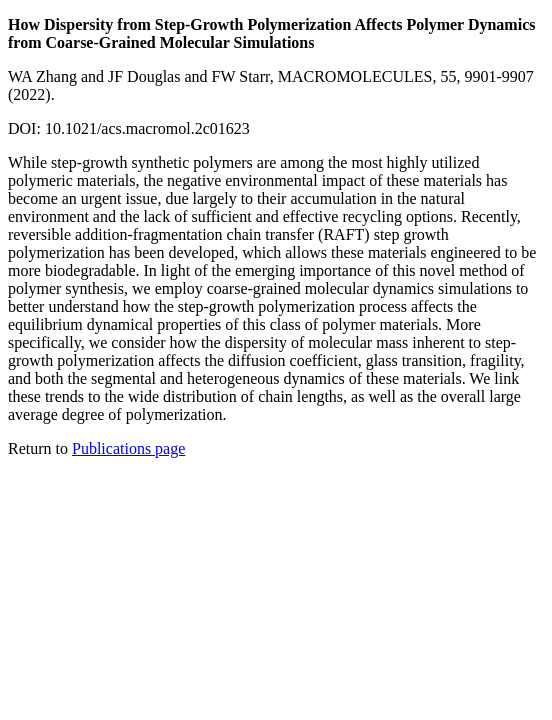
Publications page (128, 448)
